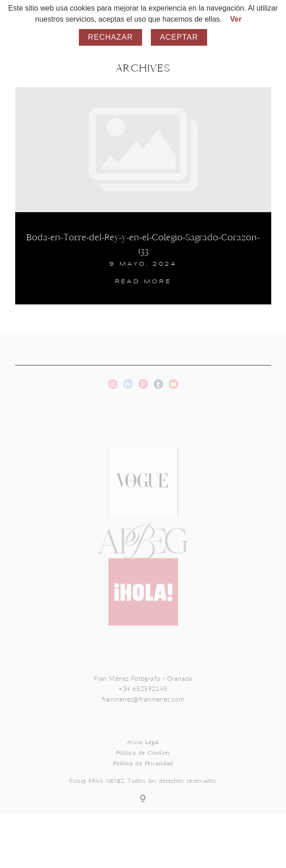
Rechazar (111, 37)
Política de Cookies (143, 762)
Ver (236, 19)
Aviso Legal (143, 751)
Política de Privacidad (143, 772)
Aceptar (179, 37)
